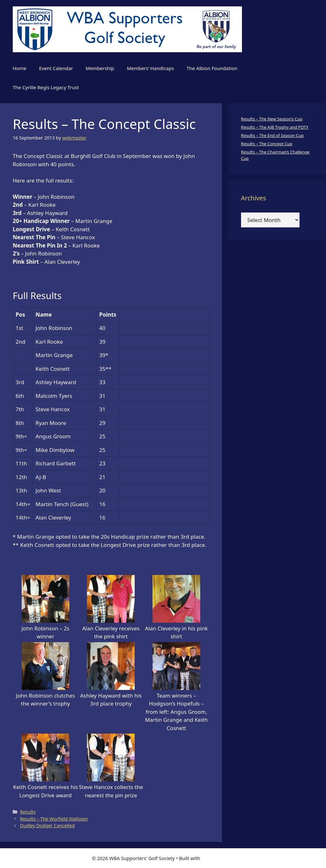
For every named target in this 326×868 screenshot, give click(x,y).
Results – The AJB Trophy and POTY (275, 127)
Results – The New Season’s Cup (272, 119)
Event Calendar (56, 68)
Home (20, 68)
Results (28, 812)
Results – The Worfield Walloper (54, 819)
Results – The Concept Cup (267, 144)
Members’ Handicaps (151, 68)
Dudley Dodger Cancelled (47, 825)
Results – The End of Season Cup (272, 135)
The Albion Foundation (212, 68)
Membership (100, 68)
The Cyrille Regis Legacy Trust (46, 87)
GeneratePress (218, 858)
